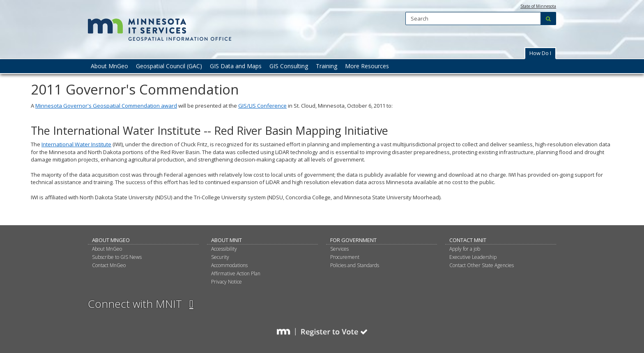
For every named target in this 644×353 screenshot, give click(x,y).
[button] (540, 53)
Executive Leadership (473, 257)
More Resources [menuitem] (367, 66)
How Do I (540, 53)
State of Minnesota (538, 6)
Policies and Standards (355, 265)
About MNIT (227, 240)
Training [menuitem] (327, 66)
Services (339, 249)
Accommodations (229, 265)
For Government (353, 240)
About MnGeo (111, 240)
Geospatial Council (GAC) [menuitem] (169, 66)
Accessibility (224, 249)
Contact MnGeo (109, 265)
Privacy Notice (227, 282)
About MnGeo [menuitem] (109, 66)
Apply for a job (465, 249)
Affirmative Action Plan (236, 273)
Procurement (345, 257)
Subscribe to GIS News (117, 257)
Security (220, 257)
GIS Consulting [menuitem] (289, 66)
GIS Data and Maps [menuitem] (236, 66)
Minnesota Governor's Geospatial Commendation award (106, 106)
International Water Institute (76, 144)
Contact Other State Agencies (482, 265)
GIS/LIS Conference (262, 106)
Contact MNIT (468, 240)
